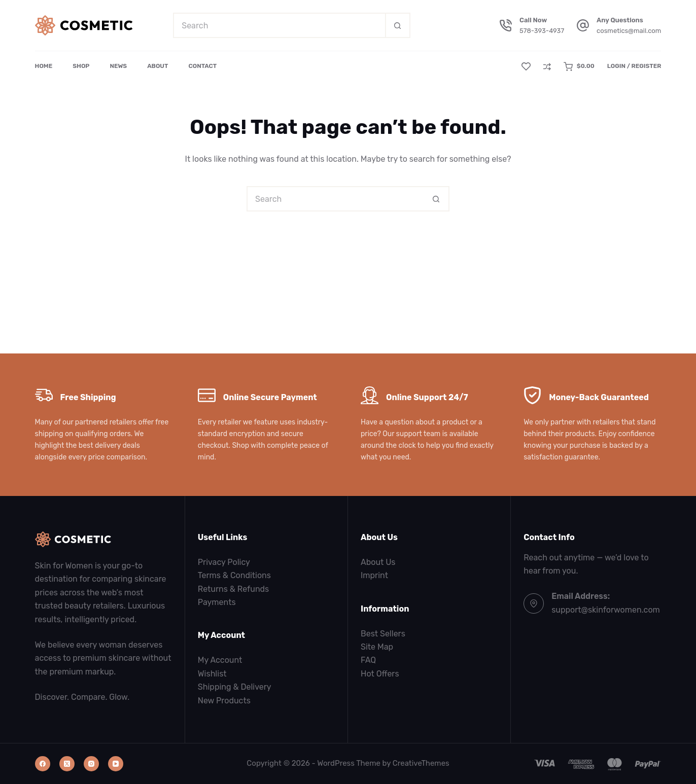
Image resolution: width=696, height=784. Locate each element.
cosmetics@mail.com (629, 31)
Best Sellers (383, 634)
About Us (378, 562)
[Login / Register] (634, 66)
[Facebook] (43, 764)
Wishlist (212, 674)
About (158, 66)
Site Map (377, 647)
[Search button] (398, 25)
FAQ (368, 660)
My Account (220, 660)
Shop (81, 66)
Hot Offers (380, 674)
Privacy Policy (224, 562)
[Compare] (547, 67)
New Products (224, 701)
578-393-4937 (542, 31)
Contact (202, 66)
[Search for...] (279, 25)
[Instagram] (91, 764)
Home (44, 66)
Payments (217, 602)
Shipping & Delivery (235, 687)
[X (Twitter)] (67, 764)
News (118, 66)
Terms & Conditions (234, 575)
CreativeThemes (421, 763)
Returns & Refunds (234, 589)
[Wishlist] (526, 66)
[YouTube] (116, 764)
